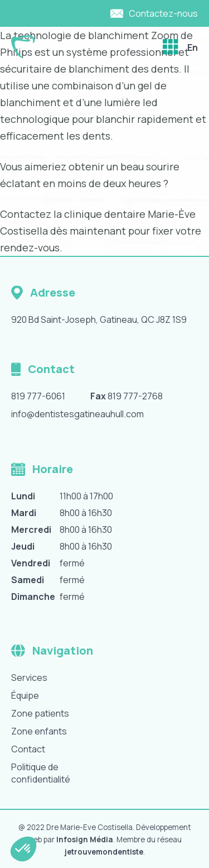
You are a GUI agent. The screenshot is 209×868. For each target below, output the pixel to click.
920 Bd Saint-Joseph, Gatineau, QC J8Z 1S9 (99, 319)
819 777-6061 (38, 396)
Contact (28, 749)
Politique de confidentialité (41, 773)
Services (29, 678)
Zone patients (40, 713)
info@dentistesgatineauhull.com (77, 414)
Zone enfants (39, 731)
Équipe (25, 695)
